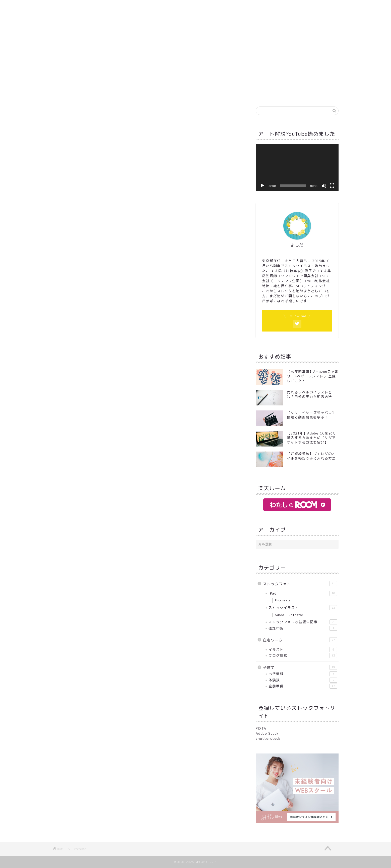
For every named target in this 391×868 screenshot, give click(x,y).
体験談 (303, 680)
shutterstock (268, 738)
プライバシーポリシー (213, 38)
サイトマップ (256, 38)
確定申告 (303, 628)
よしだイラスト (195, 16)
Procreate (283, 600)
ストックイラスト (303, 608)
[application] (297, 167)
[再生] (262, 186)
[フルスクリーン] (332, 186)
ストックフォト (300, 584)
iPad (303, 593)
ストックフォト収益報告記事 (303, 622)
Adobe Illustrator (289, 615)
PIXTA (261, 728)
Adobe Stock (267, 733)
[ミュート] (324, 186)
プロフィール (135, 38)
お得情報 (303, 674)
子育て (300, 668)
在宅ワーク (300, 640)
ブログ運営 (303, 656)
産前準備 (303, 686)
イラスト (303, 649)
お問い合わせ (170, 38)
